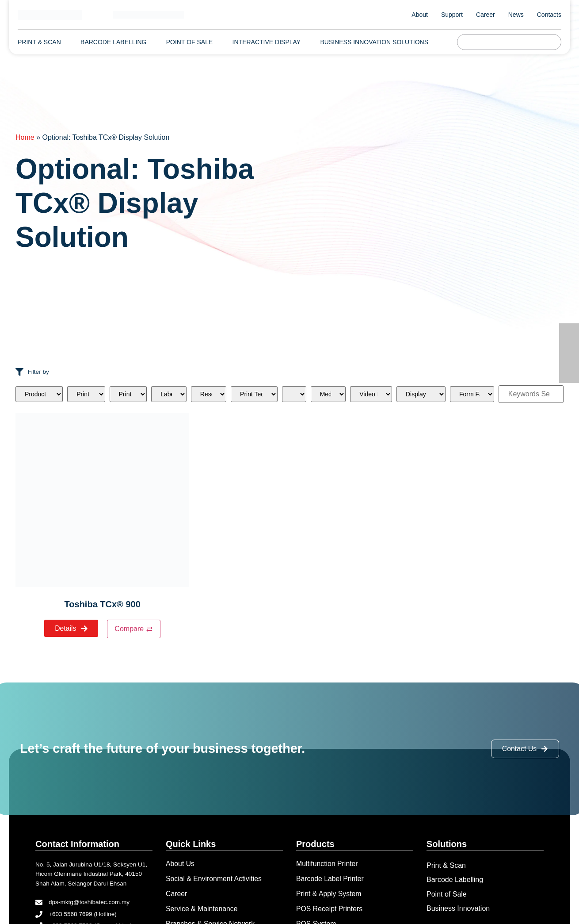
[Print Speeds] (128, 394)
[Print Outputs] (86, 394)
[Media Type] (328, 394)
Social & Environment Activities (214, 879)
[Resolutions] (209, 394)
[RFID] (294, 394)
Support (452, 15)
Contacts (549, 15)
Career (486, 15)
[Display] (421, 394)
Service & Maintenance (202, 909)
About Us (180, 864)
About (420, 15)
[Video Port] (371, 394)
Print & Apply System (329, 894)
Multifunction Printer (327, 864)
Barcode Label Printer (330, 879)
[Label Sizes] (169, 394)
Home (25, 137)
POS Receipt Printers (330, 909)
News (516, 15)
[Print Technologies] (254, 394)
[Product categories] (39, 394)
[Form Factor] (472, 394)
